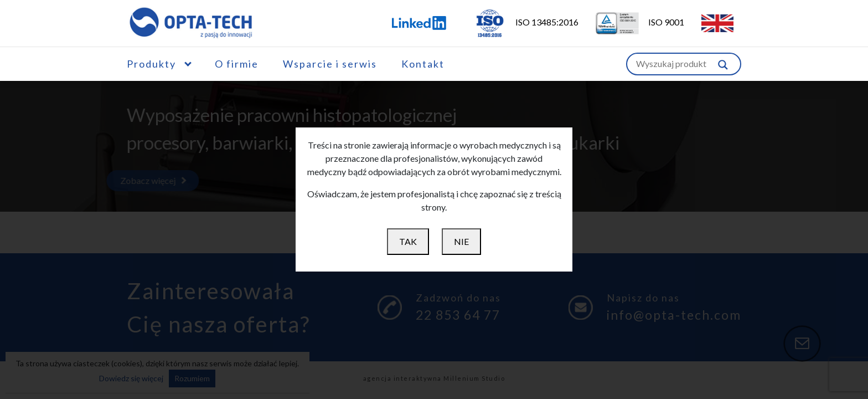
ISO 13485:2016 (519, 22)
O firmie (237, 64)
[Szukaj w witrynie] (723, 64)
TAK (408, 241)
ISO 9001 (633, 22)
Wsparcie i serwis (330, 64)
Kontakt (423, 64)
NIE (461, 241)
